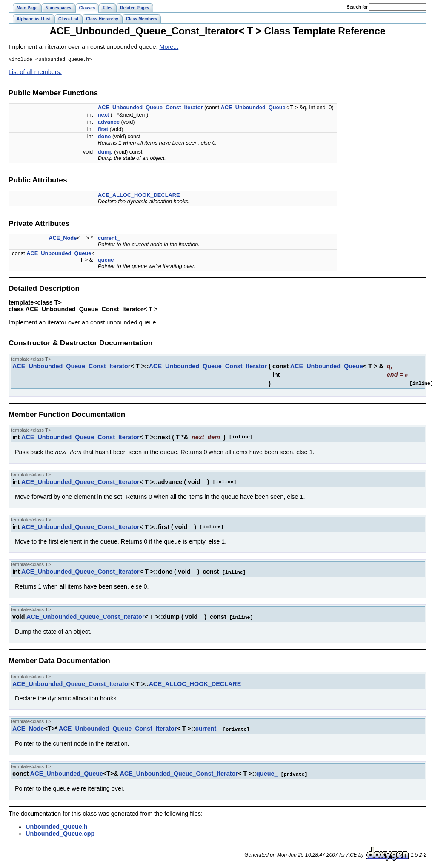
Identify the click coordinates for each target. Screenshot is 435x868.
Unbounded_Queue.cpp (60, 832)
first (103, 130)
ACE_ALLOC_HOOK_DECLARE (139, 196)
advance (109, 123)
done (104, 137)
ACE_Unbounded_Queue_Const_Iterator (150, 108)
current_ (109, 239)
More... (169, 47)
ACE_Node (63, 239)
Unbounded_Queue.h (57, 825)
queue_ (107, 260)
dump (105, 152)
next (103, 115)
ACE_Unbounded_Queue (253, 108)
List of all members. (35, 73)
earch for (357, 7)
